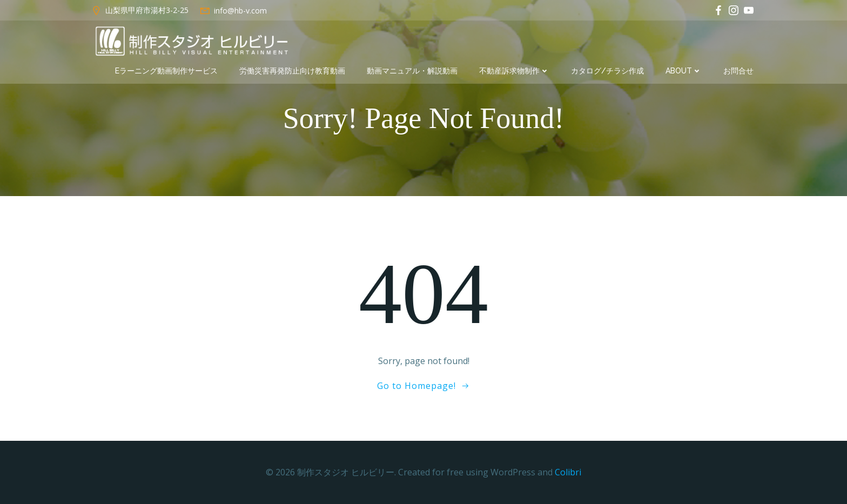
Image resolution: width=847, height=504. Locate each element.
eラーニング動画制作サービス (166, 71)
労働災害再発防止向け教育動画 (292, 71)
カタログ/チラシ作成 (607, 71)
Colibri (568, 472)
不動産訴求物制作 (514, 71)
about (684, 71)
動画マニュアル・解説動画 (412, 71)
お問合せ (738, 71)
